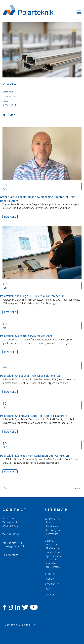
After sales (51, 541)
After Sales (8, 92)
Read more (10, 217)
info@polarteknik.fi (12, 543)
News (5, 101)
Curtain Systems (54, 530)
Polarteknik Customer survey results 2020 (26, 336)
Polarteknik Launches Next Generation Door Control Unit (35, 456)
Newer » (78, 488)
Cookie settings (10, 555)
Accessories (52, 534)
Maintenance (53, 545)
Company (49, 579)
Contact (49, 595)
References (51, 574)
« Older (6, 488)
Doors (49, 522)
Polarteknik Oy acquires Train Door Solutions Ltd (30, 376)
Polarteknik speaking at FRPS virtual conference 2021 (33, 296)
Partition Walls (53, 526)
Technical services (55, 552)
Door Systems (10, 96)
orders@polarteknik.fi (13, 546)
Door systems (52, 519)
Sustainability (10, 105)
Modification (52, 548)
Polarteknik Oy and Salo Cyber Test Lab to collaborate (34, 416)
